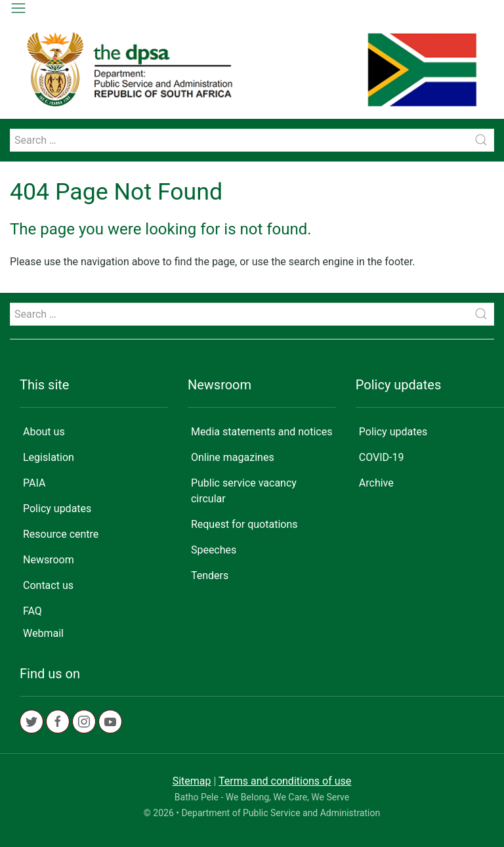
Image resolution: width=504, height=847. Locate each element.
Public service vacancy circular (244, 491)
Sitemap (192, 781)
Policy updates (57, 509)
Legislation (49, 457)
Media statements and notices (262, 432)
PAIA (34, 483)
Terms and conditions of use (285, 781)
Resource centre (61, 534)
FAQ (32, 611)
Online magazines (233, 457)
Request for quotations (244, 524)
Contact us (48, 585)
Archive (376, 483)
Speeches (214, 550)
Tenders (210, 576)
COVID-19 (382, 457)
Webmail (43, 633)
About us (44, 432)
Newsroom (49, 560)
